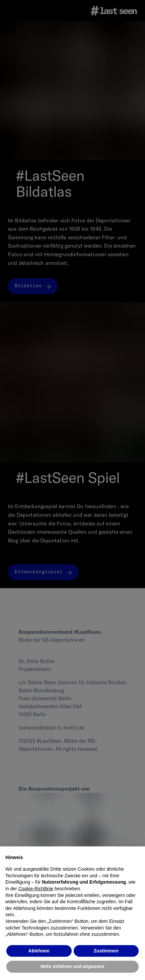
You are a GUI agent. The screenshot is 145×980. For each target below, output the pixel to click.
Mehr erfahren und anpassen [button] (72, 966)
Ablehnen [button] (39, 951)
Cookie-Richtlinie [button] (36, 889)
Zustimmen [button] (106, 951)
